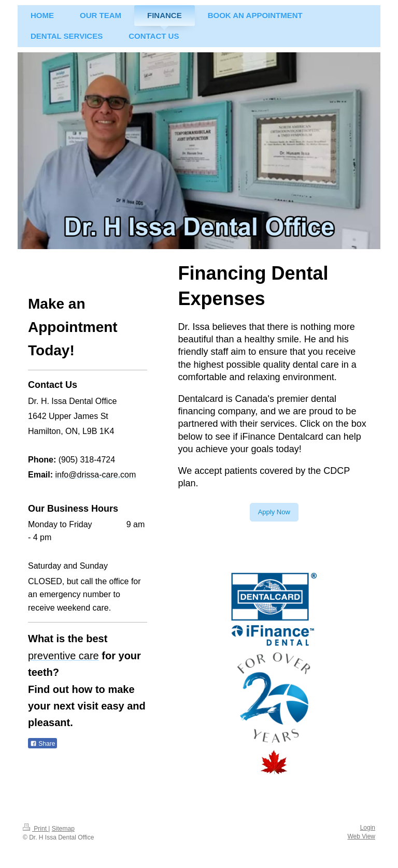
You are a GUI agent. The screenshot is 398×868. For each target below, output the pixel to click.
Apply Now (274, 512)
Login (368, 828)
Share (42, 744)
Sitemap (63, 829)
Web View (361, 836)
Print (35, 829)
